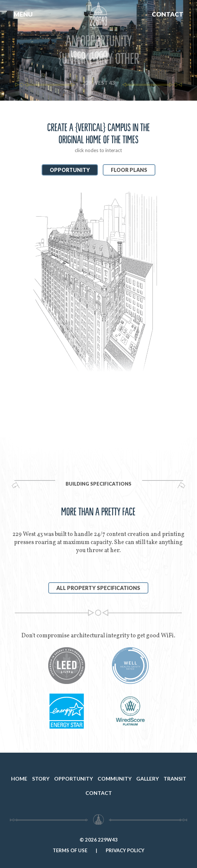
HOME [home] (19, 779)
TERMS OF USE (70, 850)
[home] (98, 25)
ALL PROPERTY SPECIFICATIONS (98, 588)
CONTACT (168, 14)
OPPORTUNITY (73, 779)
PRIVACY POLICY (125, 850)
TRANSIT (175, 779)
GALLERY (147, 779)
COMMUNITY (115, 779)
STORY (41, 779)
